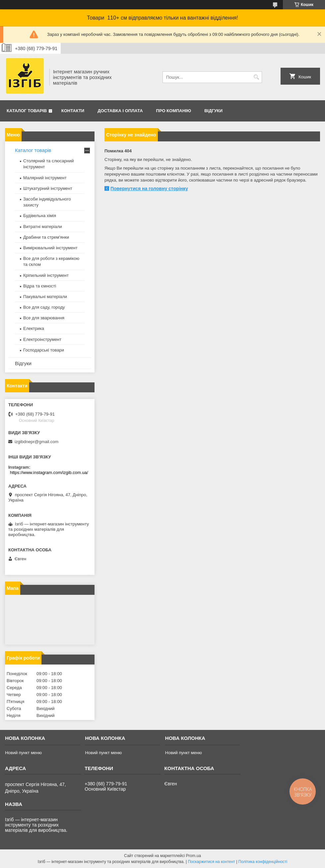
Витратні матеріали (43, 227)
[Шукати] (256, 77)
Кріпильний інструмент (46, 275)
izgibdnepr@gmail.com (36, 442)
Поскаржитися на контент (211, 862)
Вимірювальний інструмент (50, 248)
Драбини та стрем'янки (46, 237)
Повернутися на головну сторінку (149, 189)
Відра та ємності (40, 286)
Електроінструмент (42, 339)
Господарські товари (44, 350)
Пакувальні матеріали (45, 297)
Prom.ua (194, 856)
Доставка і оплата (120, 111)
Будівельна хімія (40, 216)
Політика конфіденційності (263, 862)
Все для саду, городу (44, 307)
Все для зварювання (44, 318)
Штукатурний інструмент (48, 188)
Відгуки (213, 111)
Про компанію (174, 111)
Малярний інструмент (45, 178)
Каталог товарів (27, 111)
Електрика (34, 328)
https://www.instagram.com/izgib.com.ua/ (49, 473)
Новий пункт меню (23, 753)
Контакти (73, 111)
